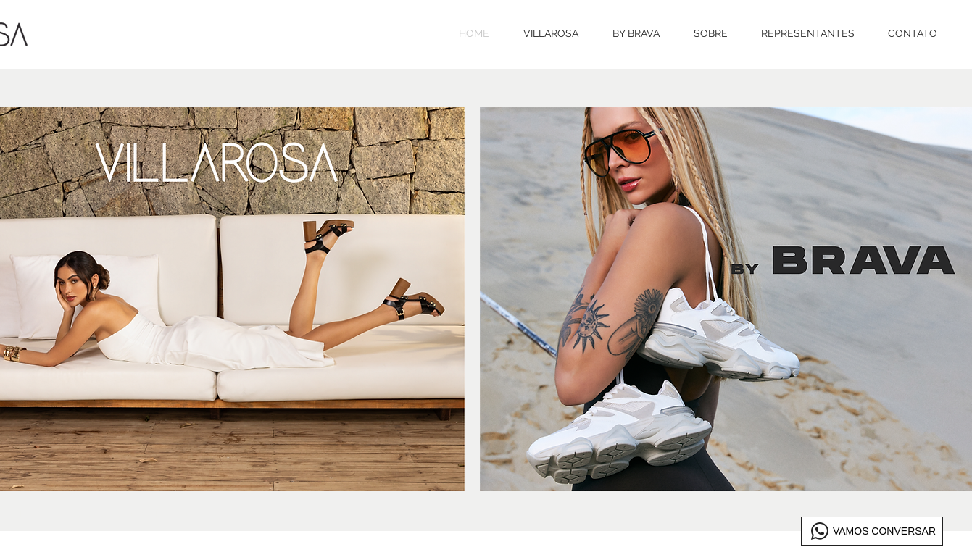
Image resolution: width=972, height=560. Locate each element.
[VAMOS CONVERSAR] (872, 531)
